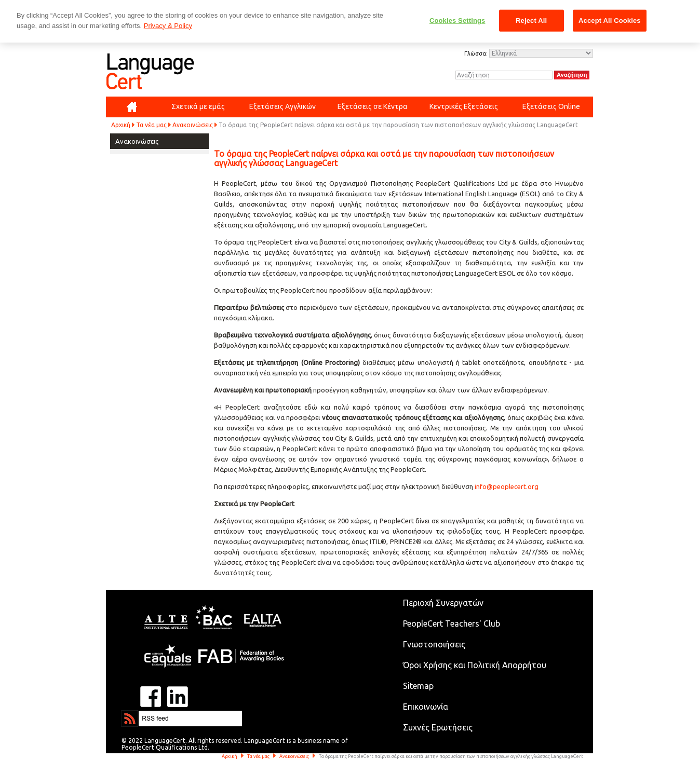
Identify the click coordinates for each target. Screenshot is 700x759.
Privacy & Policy (168, 26)
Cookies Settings (457, 21)
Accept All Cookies (610, 21)
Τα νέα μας (151, 125)
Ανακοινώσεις (193, 125)
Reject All (531, 21)
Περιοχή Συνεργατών (443, 603)
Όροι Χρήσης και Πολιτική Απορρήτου (475, 665)
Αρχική (121, 125)
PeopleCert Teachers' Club (452, 624)
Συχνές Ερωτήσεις (438, 727)
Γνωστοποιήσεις (434, 644)
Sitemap (418, 686)
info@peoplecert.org (507, 486)
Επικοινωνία (426, 707)
